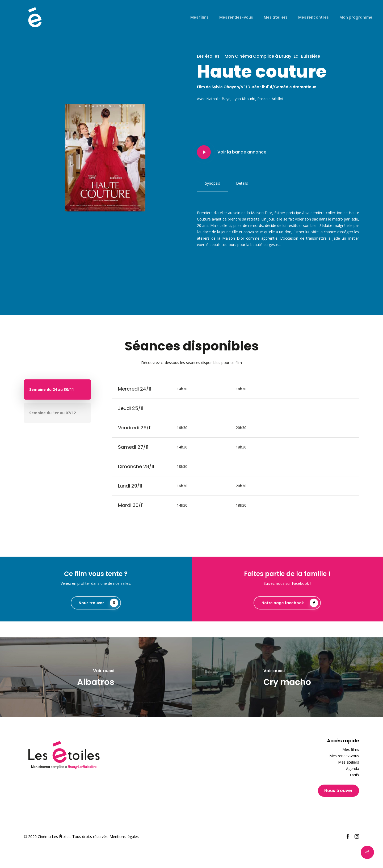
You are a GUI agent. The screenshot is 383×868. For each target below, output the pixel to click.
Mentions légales (124, 837)
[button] (212, 183)
